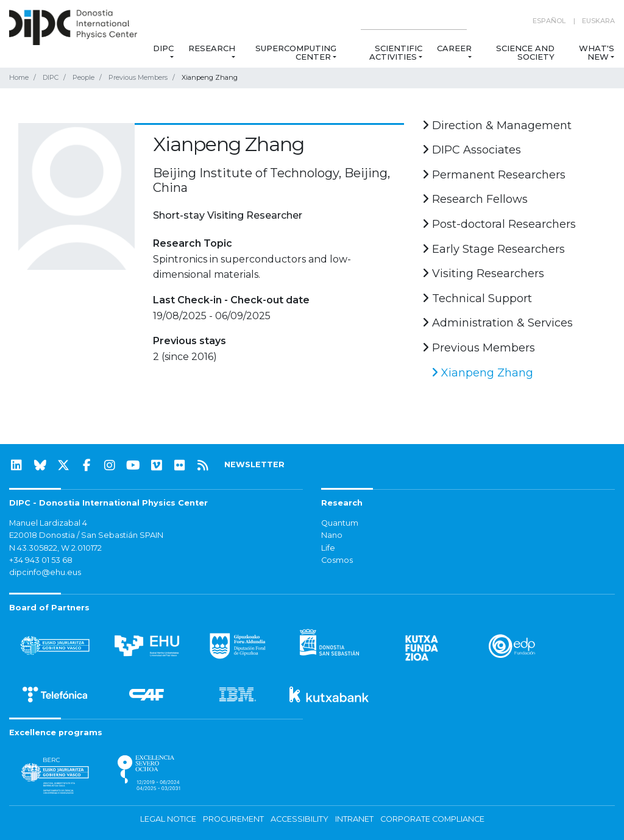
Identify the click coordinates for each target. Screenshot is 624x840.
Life (328, 548)
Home (19, 77)
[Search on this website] (414, 21)
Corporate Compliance (432, 819)
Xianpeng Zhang (482, 373)
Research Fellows (475, 199)
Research (212, 48)
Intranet (354, 819)
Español (549, 21)
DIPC (163, 48)
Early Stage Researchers (494, 249)
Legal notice (168, 819)
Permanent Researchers (494, 175)
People (83, 77)
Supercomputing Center (296, 52)
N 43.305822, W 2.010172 (55, 548)
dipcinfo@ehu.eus (45, 572)
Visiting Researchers (483, 274)
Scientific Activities (396, 52)
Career (454, 48)
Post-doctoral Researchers (499, 224)
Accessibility (300, 819)
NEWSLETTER (254, 464)
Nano (332, 535)
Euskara (598, 21)
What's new (597, 52)
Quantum (340, 523)
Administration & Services (498, 323)
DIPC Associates (472, 150)
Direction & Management (497, 125)
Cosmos (337, 560)
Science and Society (525, 52)
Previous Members (138, 77)
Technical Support (477, 298)
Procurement (233, 819)
